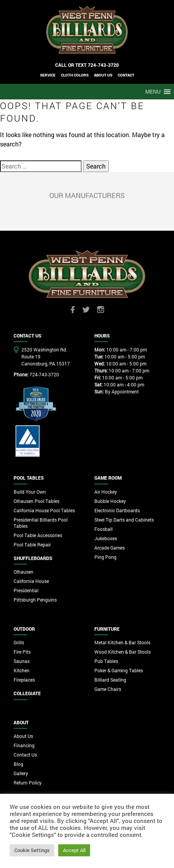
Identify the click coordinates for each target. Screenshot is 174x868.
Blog (18, 764)
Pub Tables (106, 661)
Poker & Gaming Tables (119, 670)
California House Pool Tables (44, 510)
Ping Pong (105, 557)
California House (31, 581)
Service (48, 75)
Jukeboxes (106, 538)
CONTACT (126, 75)
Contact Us (25, 755)
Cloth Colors (75, 75)
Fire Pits (22, 652)
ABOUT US (103, 75)
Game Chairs (108, 689)
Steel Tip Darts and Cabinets (124, 520)
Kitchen (22, 670)
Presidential (26, 590)
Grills (19, 642)
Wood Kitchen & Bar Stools (123, 652)
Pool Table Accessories (38, 535)
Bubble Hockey (110, 501)
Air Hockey (106, 492)
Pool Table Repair (32, 544)
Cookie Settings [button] (32, 850)
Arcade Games (110, 548)
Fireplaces (24, 680)
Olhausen (23, 572)
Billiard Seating (110, 680)
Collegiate (27, 693)
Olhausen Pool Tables (37, 501)
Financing (24, 745)
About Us (23, 736)
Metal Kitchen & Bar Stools (122, 642)
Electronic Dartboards (117, 510)
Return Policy (28, 783)
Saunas (22, 661)
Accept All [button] (74, 850)
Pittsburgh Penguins (35, 600)
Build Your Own (30, 492)
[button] (153, 92)
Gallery (21, 773)
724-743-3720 (103, 65)
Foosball (104, 529)
